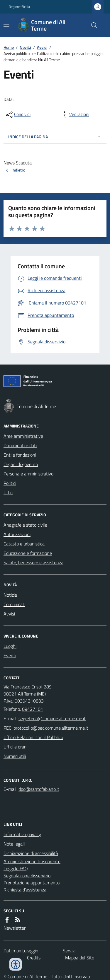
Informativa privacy (22, 834)
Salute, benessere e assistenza (33, 563)
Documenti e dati (20, 445)
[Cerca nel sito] (92, 25)
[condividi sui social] (18, 115)
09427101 (33, 709)
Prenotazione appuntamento (32, 883)
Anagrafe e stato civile (25, 525)
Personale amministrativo (28, 474)
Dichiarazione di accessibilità (31, 853)
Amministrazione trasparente (32, 861)
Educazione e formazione (28, 553)
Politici (10, 483)
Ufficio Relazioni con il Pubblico (33, 737)
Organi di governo (21, 464)
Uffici (8, 493)
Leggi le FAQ (16, 868)
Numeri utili (15, 756)
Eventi (10, 655)
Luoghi (10, 646)
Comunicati (14, 604)
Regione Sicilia (19, 7)
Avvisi (42, 47)
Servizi (69, 951)
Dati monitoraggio (21, 951)
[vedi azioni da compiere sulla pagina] (75, 115)
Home (9, 47)
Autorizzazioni (17, 534)
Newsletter (15, 928)
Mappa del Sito (80, 958)
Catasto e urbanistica (24, 544)
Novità (25, 47)
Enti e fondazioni (20, 455)
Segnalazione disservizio (27, 876)
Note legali (14, 844)
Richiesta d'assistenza (25, 890)
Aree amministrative (23, 436)
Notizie (10, 595)
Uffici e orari (15, 747)
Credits (34, 958)
